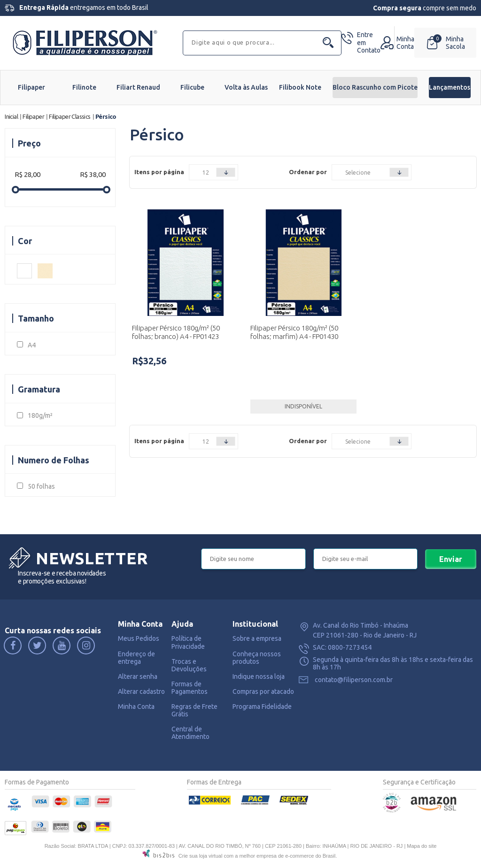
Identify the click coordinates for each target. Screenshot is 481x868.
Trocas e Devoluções (189, 665)
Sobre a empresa (257, 638)
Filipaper (31, 87)
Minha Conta (136, 707)
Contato (369, 43)
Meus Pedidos (139, 638)
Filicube (192, 87)
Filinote (84, 87)
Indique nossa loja (259, 676)
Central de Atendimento (190, 733)
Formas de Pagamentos (190, 688)
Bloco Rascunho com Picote (375, 87)
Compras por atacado (263, 691)
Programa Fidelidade (262, 707)
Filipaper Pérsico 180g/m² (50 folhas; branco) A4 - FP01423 (176, 332)
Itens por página (159, 172)
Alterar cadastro (141, 691)
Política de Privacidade (188, 642)
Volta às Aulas (246, 87)
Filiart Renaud (138, 87)
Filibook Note (300, 87)
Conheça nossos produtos (257, 658)
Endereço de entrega (136, 658)
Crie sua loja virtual (201, 856)
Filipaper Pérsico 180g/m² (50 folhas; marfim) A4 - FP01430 (294, 332)
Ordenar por (308, 172)
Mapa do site (422, 846)
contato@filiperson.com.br (354, 680)
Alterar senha (138, 676)
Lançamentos (450, 87)
